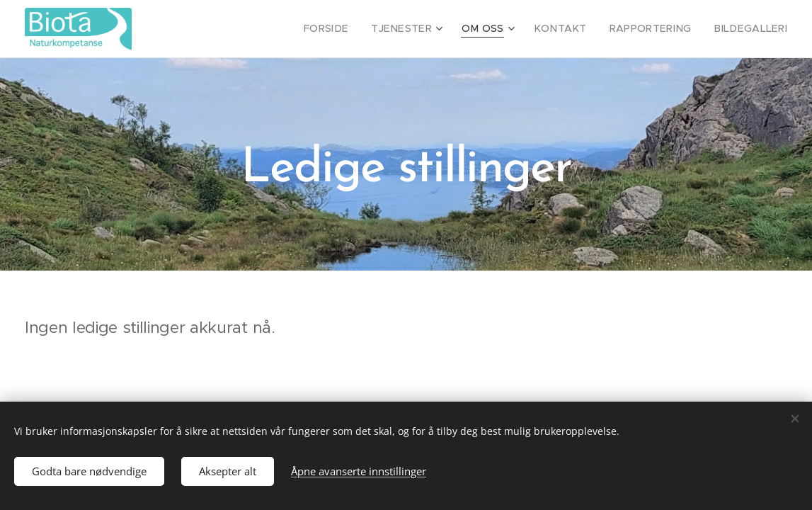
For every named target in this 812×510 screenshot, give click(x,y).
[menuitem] (358, 29)
